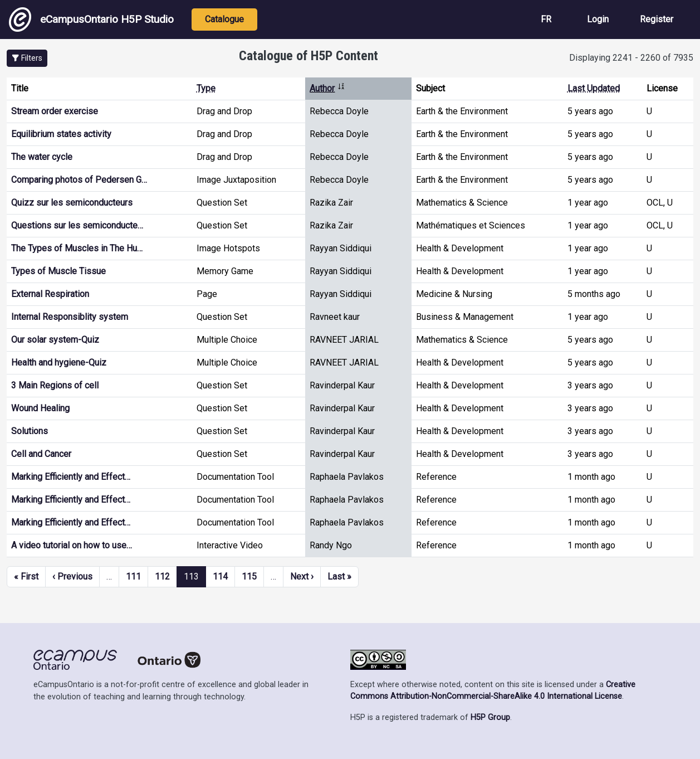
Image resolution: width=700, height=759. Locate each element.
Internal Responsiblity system (70, 317)
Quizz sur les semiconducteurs (72, 203)
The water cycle (42, 157)
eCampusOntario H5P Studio (91, 20)
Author (327, 88)
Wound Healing (40, 408)
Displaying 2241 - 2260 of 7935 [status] (631, 58)
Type (206, 88)
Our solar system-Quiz (55, 340)
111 (133, 576)
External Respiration (50, 294)
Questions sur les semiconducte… (77, 225)
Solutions (30, 431)
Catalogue (224, 19)
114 (220, 576)
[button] (27, 58)
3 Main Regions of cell (55, 385)
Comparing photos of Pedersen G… (79, 180)
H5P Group (490, 717)
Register (657, 19)
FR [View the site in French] (546, 19)
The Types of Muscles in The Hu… (77, 248)
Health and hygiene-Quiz (59, 363)
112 (162, 576)
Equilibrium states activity (61, 134)
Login (598, 19)
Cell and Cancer (41, 454)
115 (249, 576)
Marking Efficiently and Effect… (71, 477)
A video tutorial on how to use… (72, 545)
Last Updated (594, 88)
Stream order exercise (55, 111)
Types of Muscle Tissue (58, 271)
